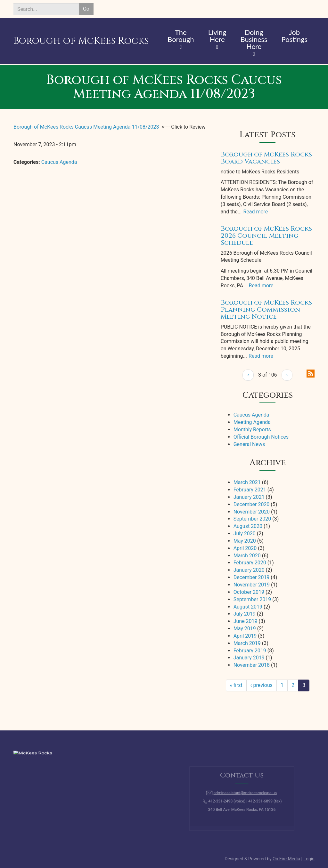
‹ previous (262, 685)
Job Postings (295, 36)
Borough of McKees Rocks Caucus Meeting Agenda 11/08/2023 (86, 127)
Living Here (217, 36)
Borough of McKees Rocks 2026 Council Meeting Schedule (266, 236)
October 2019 (249, 592)
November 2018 (252, 665)
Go (86, 9)
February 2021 (250, 490)
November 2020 (252, 512)
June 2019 (246, 621)
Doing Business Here (254, 40)
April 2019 (245, 636)
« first (236, 685)
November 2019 (252, 585)
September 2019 (252, 599)
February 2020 (250, 563)
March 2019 (247, 643)
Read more (255, 212)
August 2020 (248, 526)
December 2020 (252, 504)
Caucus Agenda (59, 162)
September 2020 (252, 519)
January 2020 (249, 570)
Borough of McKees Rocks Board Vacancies (266, 158)
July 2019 (245, 614)
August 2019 (248, 607)
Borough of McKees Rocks (81, 41)
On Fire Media (286, 859)
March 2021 (247, 482)
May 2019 (245, 629)
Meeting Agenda (252, 422)
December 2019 (252, 577)
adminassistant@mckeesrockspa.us (244, 794)
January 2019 (249, 658)
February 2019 (250, 651)
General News (249, 444)
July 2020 (245, 534)
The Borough (181, 36)
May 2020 (245, 541)
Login (309, 859)
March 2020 (247, 556)
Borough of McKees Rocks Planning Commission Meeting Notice (266, 310)
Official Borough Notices (261, 437)
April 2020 (245, 548)
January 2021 (249, 497)
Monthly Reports (252, 430)
